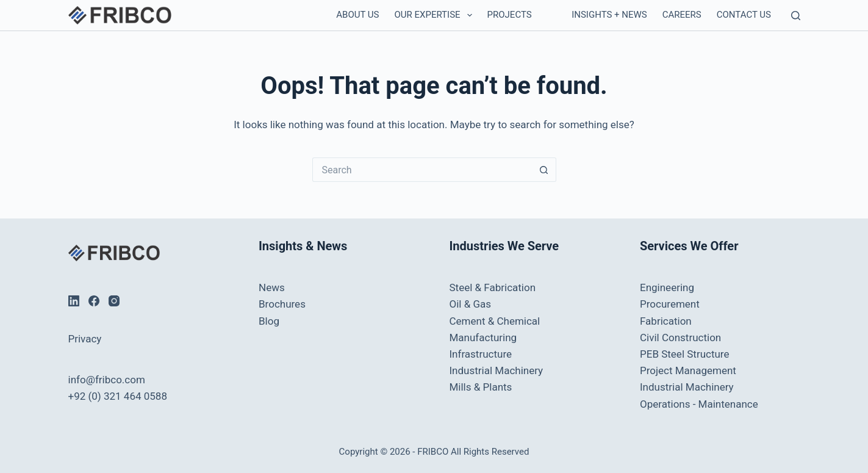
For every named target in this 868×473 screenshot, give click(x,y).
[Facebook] (94, 301)
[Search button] (544, 170)
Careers (682, 15)
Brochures (282, 304)
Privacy (85, 339)
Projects (510, 15)
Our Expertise (436, 15)
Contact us (744, 15)
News (272, 287)
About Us (357, 15)
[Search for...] (422, 170)
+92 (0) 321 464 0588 (118, 396)
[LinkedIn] (74, 301)
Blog (269, 321)
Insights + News (609, 15)
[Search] (796, 16)
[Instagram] (114, 301)
